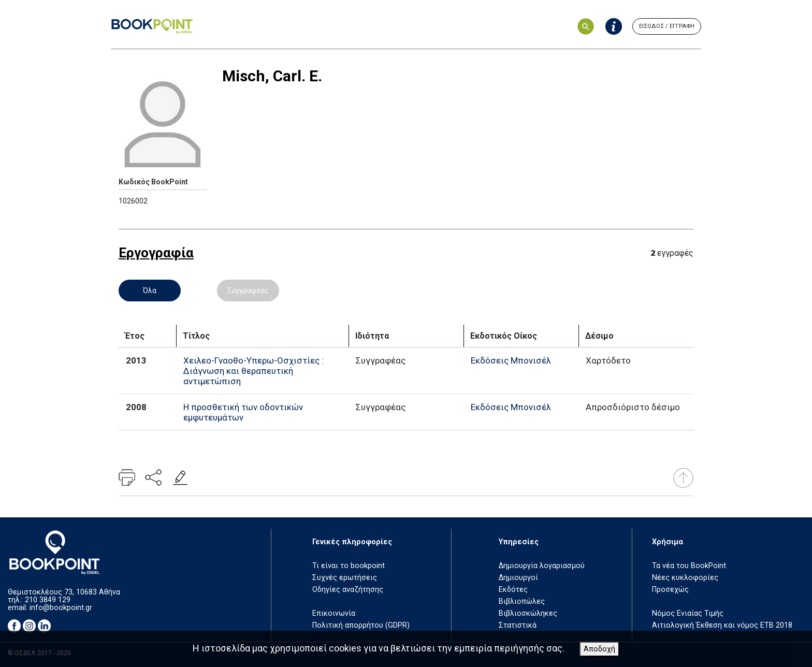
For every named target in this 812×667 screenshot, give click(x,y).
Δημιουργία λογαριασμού (542, 566)
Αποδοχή (599, 649)
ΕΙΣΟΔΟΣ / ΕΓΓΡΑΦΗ (667, 26)
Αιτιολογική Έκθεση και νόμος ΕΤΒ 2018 (722, 625)
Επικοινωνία (334, 613)
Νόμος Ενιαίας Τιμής (688, 613)
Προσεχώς (670, 590)
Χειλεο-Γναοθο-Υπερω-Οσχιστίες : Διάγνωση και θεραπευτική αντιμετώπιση (253, 371)
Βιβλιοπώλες (522, 601)
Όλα (150, 291)
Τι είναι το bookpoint (349, 566)
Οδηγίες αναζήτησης (348, 590)
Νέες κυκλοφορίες (685, 578)
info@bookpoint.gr (61, 608)
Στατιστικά (518, 625)
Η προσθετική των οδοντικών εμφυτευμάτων (243, 412)
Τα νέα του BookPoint (689, 566)
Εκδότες (513, 590)
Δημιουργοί (518, 578)
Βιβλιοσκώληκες (528, 613)
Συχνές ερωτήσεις (345, 578)
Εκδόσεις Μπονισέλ (511, 360)
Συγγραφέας (248, 291)
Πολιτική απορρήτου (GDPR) (361, 625)
